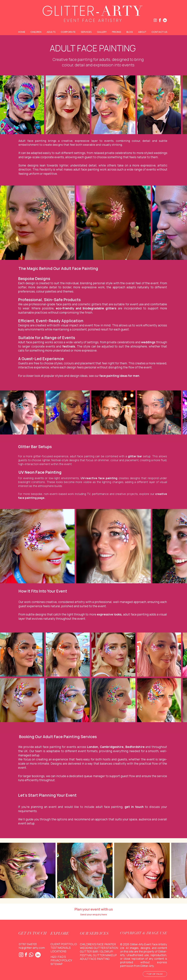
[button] (36, 32)
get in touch (134, 807)
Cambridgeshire (112, 747)
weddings (148, 342)
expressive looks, (110, 614)
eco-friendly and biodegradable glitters (86, 308)
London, (93, 747)
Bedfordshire (135, 747)
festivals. (69, 346)
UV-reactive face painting (99, 478)
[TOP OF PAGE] (155, 974)
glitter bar (135, 456)
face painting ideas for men (119, 376)
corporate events (43, 346)
